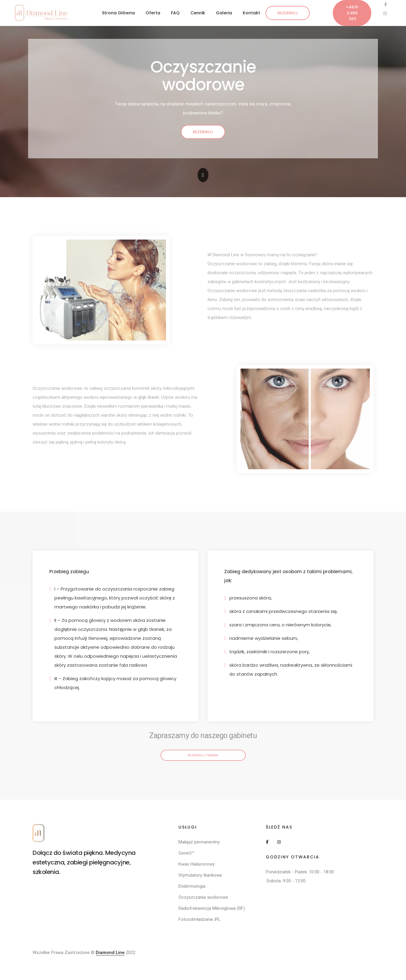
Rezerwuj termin (203, 755)
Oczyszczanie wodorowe (203, 897)
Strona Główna (118, 13)
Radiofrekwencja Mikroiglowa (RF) (212, 908)
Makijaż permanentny (199, 842)
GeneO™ (186, 853)
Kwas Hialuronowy (197, 864)
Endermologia (192, 886)
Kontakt (251, 13)
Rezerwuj (288, 13)
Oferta (153, 13)
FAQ (175, 13)
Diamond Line (110, 953)
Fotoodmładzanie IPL (200, 919)
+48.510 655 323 (352, 13)
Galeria (224, 13)
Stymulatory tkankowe (200, 875)
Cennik (198, 13)
